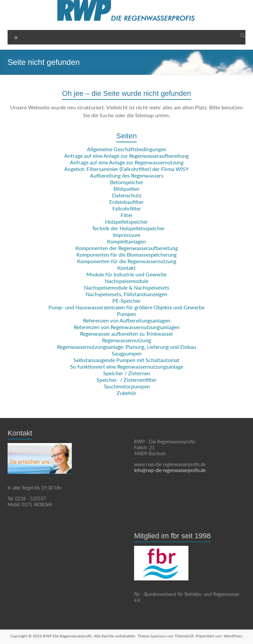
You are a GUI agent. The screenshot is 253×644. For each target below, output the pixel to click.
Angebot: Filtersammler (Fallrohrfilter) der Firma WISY (126, 169)
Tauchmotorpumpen (127, 386)
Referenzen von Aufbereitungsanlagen (127, 320)
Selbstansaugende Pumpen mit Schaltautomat (126, 360)
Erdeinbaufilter (126, 202)
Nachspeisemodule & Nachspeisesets (127, 287)
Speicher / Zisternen (127, 373)
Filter (127, 215)
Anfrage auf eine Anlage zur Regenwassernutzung (127, 162)
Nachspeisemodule (126, 281)
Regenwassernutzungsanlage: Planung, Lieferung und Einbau (126, 347)
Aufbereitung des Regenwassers (127, 175)
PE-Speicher (126, 301)
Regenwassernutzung (126, 340)
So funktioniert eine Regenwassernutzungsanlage (127, 366)
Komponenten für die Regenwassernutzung (127, 261)
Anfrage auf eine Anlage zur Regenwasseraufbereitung (126, 156)
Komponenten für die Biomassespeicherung (126, 254)
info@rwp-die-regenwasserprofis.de (170, 470)
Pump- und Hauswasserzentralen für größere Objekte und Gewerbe (126, 307)
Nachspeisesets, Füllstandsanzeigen (126, 294)
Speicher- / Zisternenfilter (126, 380)
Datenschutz (127, 195)
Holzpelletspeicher (126, 222)
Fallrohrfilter (127, 208)
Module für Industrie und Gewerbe (126, 274)
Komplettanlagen (126, 241)
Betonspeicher (127, 182)
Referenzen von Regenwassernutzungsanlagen (127, 327)
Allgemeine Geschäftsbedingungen (127, 149)
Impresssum (127, 235)
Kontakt (126, 268)
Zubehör (126, 393)
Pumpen (126, 314)
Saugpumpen (127, 353)
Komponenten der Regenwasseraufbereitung (127, 248)
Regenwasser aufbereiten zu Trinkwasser (127, 334)
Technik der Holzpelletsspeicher (128, 228)
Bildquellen (126, 189)
